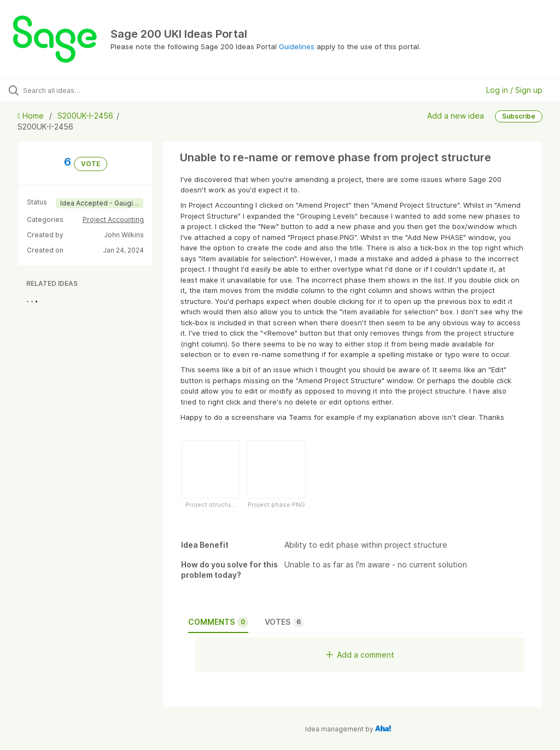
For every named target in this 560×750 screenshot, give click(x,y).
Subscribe (519, 116)
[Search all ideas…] (74, 90)
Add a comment (360, 655)
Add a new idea (456, 116)
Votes (284, 622)
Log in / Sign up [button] (514, 90)
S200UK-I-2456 (85, 116)
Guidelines (297, 46)
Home (32, 116)
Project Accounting (113, 219)
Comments (218, 622)
